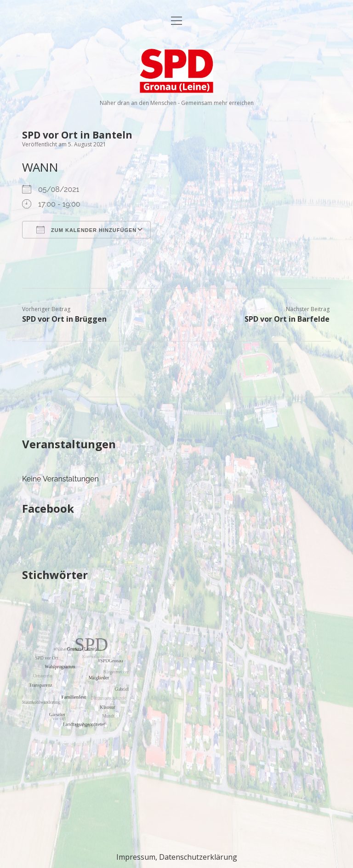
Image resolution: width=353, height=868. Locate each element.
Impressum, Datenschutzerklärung (177, 857)
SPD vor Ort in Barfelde (287, 319)
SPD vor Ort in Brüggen (64, 319)
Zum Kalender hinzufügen (86, 230)
